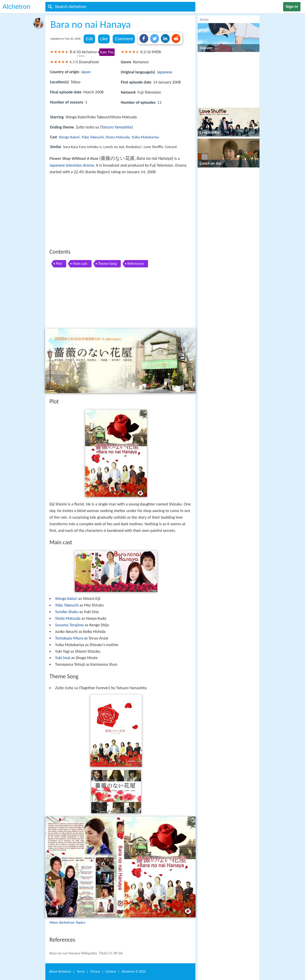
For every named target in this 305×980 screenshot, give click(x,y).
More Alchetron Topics (67, 922)
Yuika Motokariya (145, 137)
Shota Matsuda (118, 137)
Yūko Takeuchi (93, 137)
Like (104, 39)
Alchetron (16, 7)
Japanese (165, 72)
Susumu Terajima (69, 625)
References (136, 264)
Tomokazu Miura (69, 638)
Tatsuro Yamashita (116, 127)
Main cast (80, 264)
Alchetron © (134, 971)
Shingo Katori (69, 137)
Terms (81, 971)
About (60, 971)
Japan (86, 72)
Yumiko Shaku (67, 612)
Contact (111, 971)
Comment (124, 39)
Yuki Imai (63, 658)
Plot (59, 264)
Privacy (95, 971)
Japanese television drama (72, 165)
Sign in (292, 7)
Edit (89, 39)
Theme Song (107, 264)
